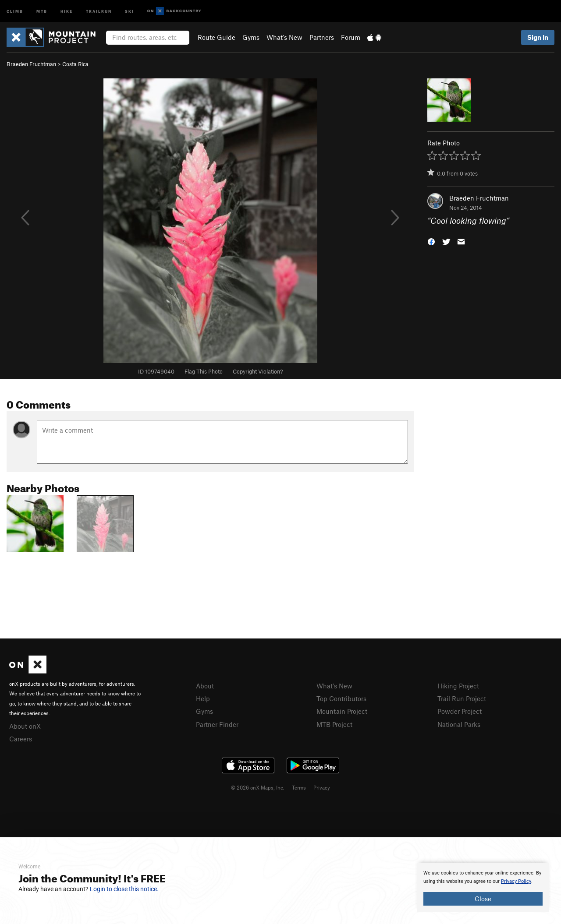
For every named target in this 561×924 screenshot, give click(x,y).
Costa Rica (75, 64)
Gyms (251, 37)
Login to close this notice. (124, 889)
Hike (67, 11)
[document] (483, 887)
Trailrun (99, 11)
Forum (351, 37)
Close (483, 899)
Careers (21, 739)
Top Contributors (341, 698)
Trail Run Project (462, 698)
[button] (431, 241)
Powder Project (460, 711)
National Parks (459, 724)
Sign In (538, 37)
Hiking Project (458, 686)
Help (203, 698)
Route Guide (217, 37)
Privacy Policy (516, 881)
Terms (299, 787)
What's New (284, 37)
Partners (322, 37)
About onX (25, 726)
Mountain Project (342, 711)
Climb (15, 11)
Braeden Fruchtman (31, 64)
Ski (130, 11)
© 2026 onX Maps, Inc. (258, 787)
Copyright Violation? (258, 371)
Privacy (322, 787)
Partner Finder (217, 724)
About (205, 686)
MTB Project (334, 724)
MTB (42, 11)
